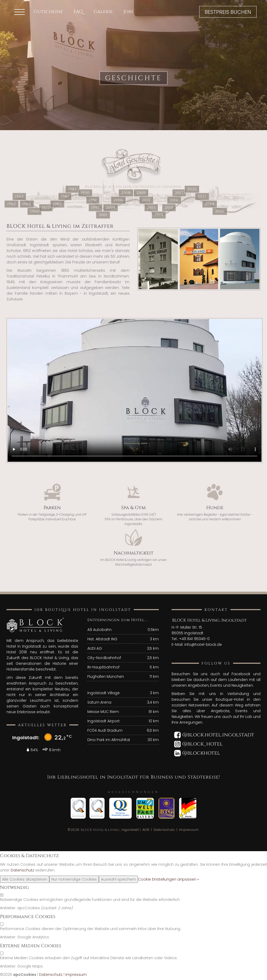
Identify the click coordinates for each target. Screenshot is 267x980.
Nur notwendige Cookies (74, 879)
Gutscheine (48, 12)
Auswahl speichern (118, 879)
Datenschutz (164, 830)
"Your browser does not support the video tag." (135, 390)
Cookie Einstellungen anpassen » (168, 879)
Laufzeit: (50, 908)
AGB (146, 830)
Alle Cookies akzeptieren (25, 879)
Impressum (189, 830)
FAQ (78, 12)
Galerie (103, 12)
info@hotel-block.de (203, 644)
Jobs (128, 12)
